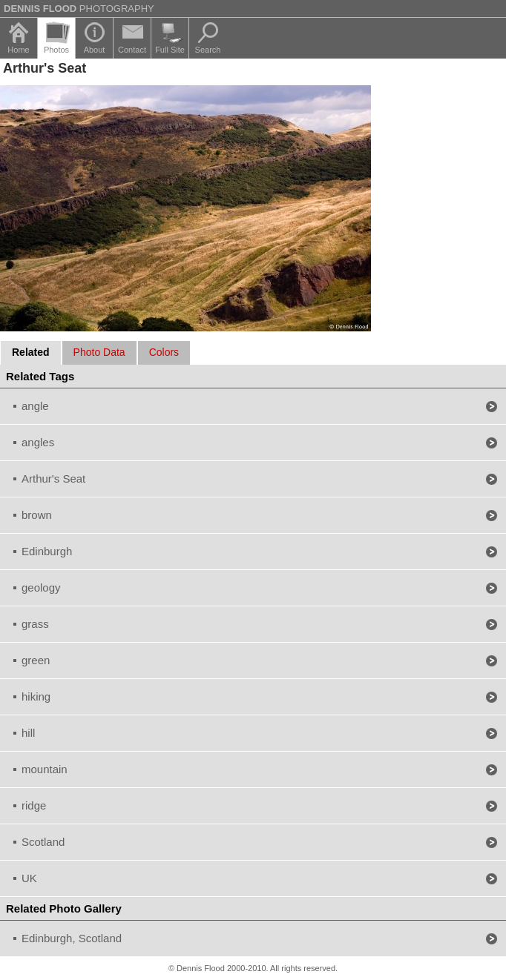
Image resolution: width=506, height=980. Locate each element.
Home (18, 50)
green (36, 660)
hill (28, 733)
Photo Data (99, 352)
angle (35, 406)
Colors (164, 352)
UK (29, 878)
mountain (45, 769)
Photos (56, 50)
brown (37, 515)
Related (31, 352)
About (95, 50)
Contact (132, 50)
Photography (79, 9)
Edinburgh (47, 551)
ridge (34, 805)
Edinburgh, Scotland (72, 938)
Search (208, 50)
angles (38, 442)
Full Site (170, 50)
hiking (36, 696)
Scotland (43, 842)
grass (35, 624)
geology (41, 587)
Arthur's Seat (53, 479)
